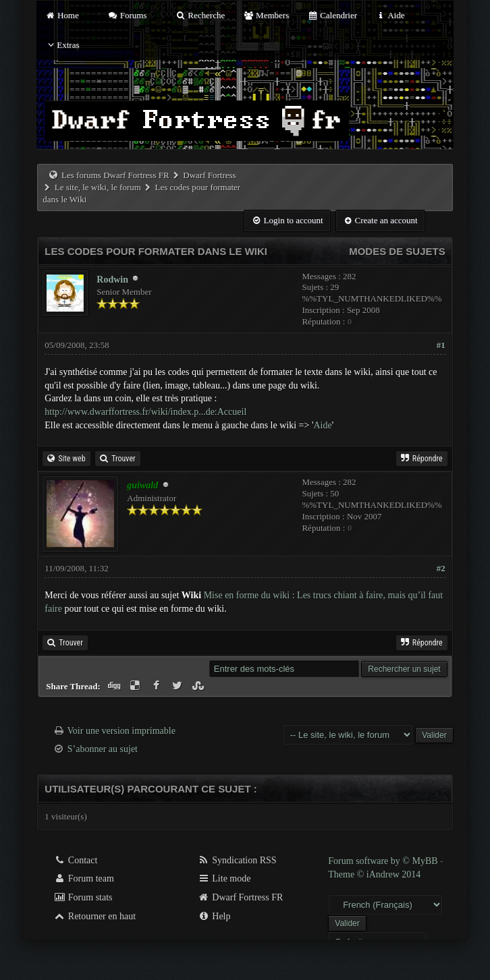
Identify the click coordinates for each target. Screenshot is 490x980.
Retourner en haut (94, 916)
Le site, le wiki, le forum (98, 187)
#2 (441, 568)
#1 (441, 345)
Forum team (84, 878)
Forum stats (83, 897)
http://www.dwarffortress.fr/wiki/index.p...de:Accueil (145, 412)
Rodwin (112, 280)
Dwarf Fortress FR (241, 897)
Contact (75, 860)
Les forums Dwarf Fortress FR (115, 175)
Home (61, 15)
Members (266, 15)
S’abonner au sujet (103, 749)
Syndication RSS (237, 860)
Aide (390, 15)
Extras (62, 45)
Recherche (200, 15)
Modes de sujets (397, 251)
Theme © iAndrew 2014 (374, 874)
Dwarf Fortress (209, 175)
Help (214, 916)
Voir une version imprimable (121, 731)
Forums (127, 15)
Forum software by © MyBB (384, 861)
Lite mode (224, 878)
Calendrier (332, 15)
